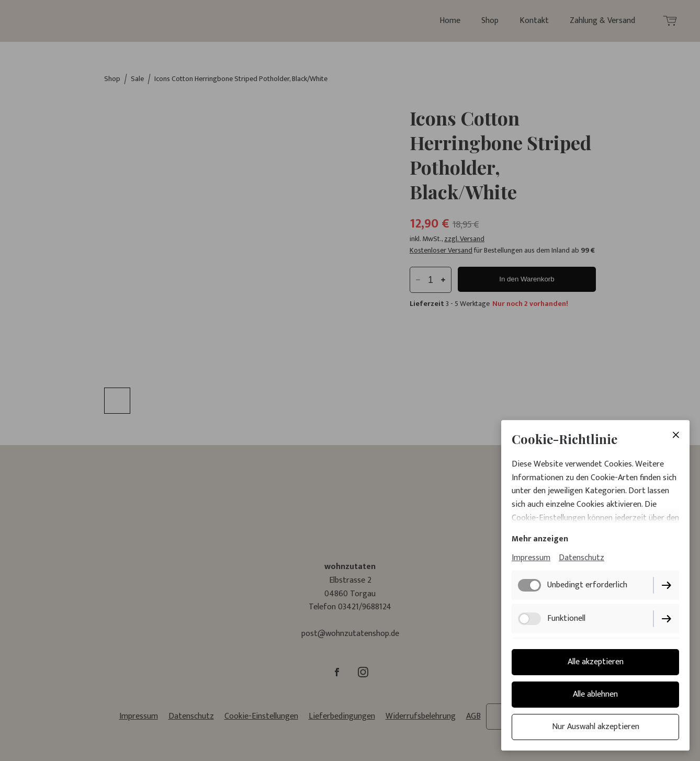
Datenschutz (582, 558)
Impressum (531, 558)
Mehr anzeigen (540, 539)
